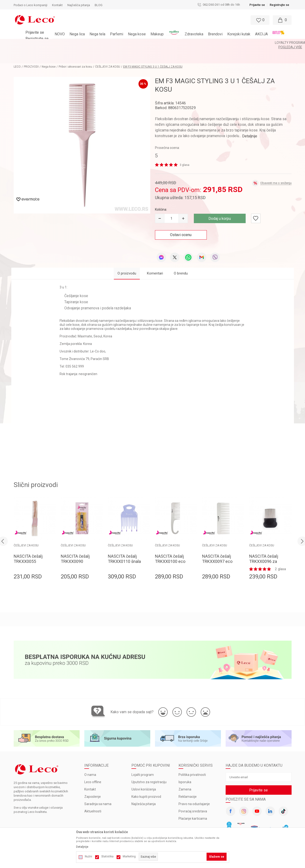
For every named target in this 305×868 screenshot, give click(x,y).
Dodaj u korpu (220, 202)
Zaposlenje (93, 780)
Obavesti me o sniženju (276, 166)
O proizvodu (127, 256)
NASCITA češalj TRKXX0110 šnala (124, 542)
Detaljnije (250, 119)
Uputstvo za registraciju (149, 765)
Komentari (155, 256)
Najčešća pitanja (144, 787)
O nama (90, 758)
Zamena (185, 772)
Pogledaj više (195, 43)
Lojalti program (143, 758)
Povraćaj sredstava (193, 794)
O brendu (181, 256)
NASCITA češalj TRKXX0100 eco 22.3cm (170, 544)
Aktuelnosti (93, 794)
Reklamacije (188, 780)
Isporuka (185, 765)
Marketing (129, 856)
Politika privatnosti (192, 758)
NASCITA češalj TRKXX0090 (75, 542)
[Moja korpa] (282, 20)
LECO (17, 50)
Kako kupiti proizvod (146, 780)
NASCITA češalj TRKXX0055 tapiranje (28, 544)
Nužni (88, 856)
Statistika (107, 856)
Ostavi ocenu (181, 218)
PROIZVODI (31, 50)
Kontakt (90, 772)
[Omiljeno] (260, 20)
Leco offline (93, 765)
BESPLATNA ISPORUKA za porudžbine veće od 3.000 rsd (140, 43)
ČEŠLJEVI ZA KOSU (108, 50)
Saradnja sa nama (98, 787)
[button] (148, 20)
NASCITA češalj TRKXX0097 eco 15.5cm (217, 544)
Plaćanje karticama (193, 802)
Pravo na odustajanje (194, 787)
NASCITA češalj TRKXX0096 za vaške (264, 544)
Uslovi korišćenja (144, 772)
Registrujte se (279, 5)
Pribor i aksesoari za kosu (75, 50)
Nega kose (49, 50)
